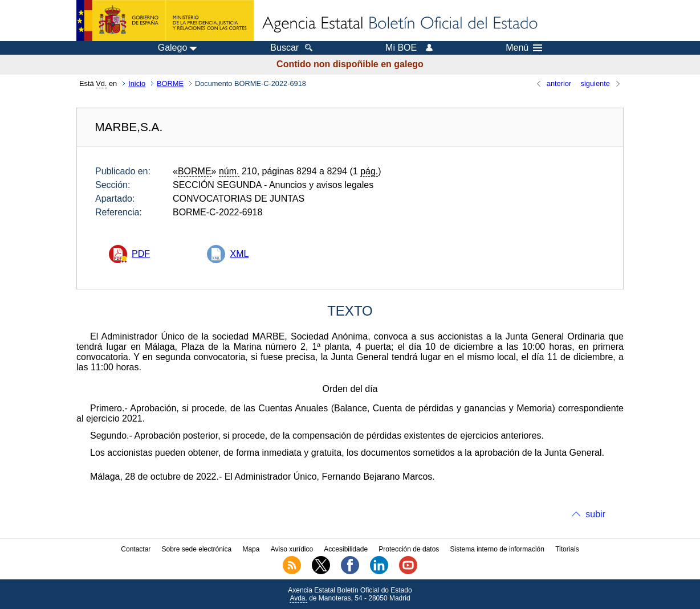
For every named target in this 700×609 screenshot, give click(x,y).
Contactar (136, 549)
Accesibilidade (346, 549)
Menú (524, 48)
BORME (170, 83)
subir (595, 514)
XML (239, 254)
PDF (141, 254)
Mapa (251, 549)
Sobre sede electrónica (197, 549)
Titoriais (567, 549)
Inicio (137, 83)
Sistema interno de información (497, 549)
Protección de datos (409, 549)
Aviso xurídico (292, 549)
